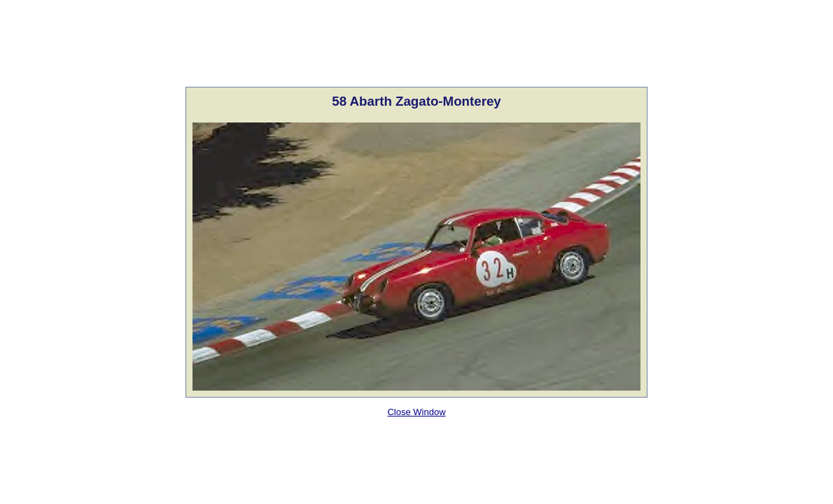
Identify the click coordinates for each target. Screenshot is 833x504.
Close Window (416, 412)
